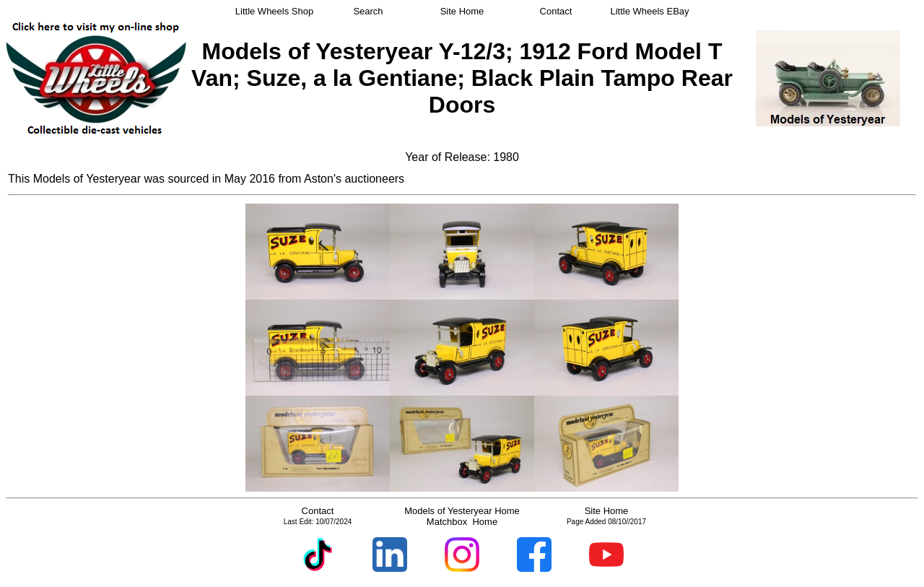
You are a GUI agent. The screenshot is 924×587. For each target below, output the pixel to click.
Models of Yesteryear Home (462, 511)
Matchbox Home (462, 522)
